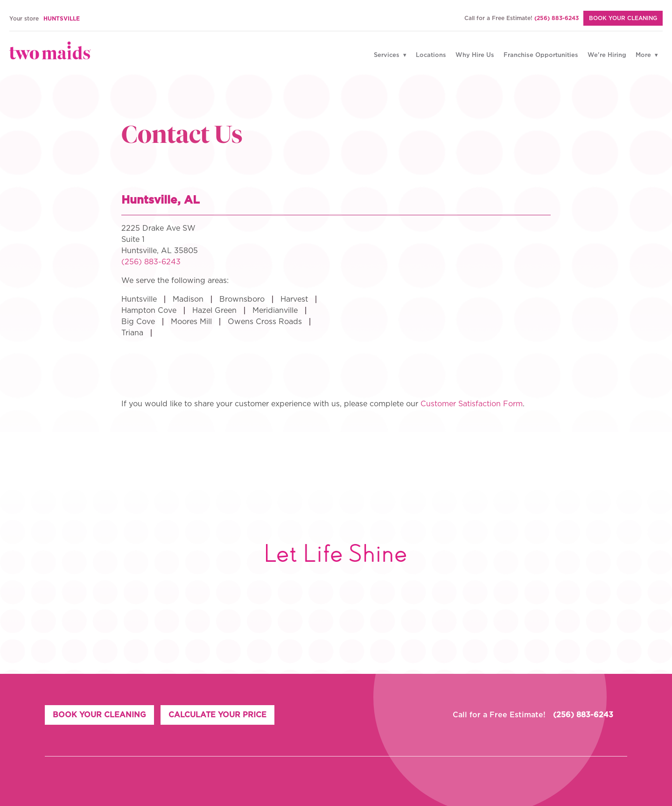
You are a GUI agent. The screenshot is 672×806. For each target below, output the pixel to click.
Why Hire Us (475, 55)
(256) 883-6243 (556, 18)
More (644, 55)
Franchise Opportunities (541, 55)
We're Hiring (607, 55)
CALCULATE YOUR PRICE (218, 715)
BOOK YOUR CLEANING (99, 715)
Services (388, 55)
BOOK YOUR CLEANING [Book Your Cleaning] (623, 18)
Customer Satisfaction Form (472, 404)
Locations (431, 55)
